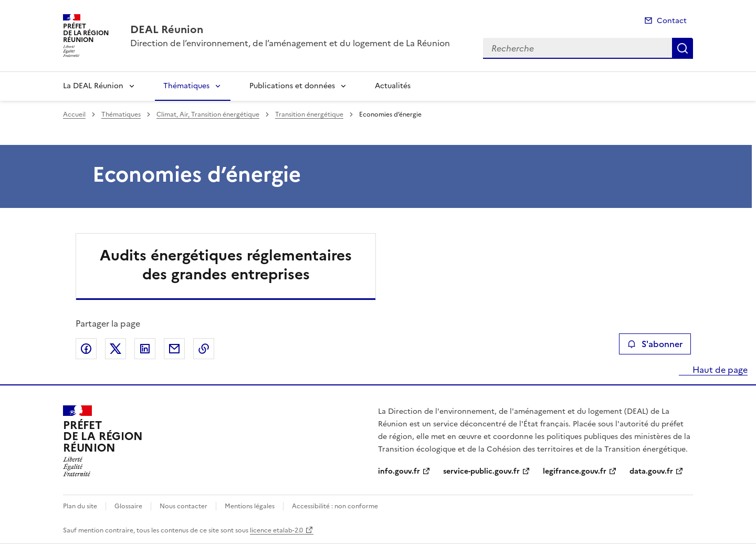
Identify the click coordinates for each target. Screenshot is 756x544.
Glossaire (128, 506)
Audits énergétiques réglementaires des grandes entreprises (226, 265)
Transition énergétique (309, 114)
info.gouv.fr (399, 471)
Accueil (74, 114)
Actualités (393, 86)
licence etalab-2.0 (276, 530)
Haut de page (719, 370)
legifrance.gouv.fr (575, 471)
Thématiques (186, 86)
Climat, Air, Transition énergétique (208, 114)
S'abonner (655, 344)
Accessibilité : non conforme (335, 506)
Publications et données (292, 86)
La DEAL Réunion (93, 86)
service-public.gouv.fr (481, 471)
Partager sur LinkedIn (145, 349)
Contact (672, 21)
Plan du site (80, 506)
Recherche (682, 48)
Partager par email (174, 349)
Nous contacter (183, 506)
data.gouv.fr (651, 471)
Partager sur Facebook (86, 349)
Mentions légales (250, 506)
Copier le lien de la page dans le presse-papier (204, 349)
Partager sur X (115, 349)
